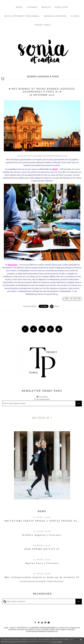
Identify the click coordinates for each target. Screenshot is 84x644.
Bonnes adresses (55, 16)
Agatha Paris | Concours (42, 563)
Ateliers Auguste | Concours (42, 535)
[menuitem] (19, 10)
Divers (75, 16)
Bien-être (62, 7)
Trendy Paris (43, 25)
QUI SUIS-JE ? (42, 418)
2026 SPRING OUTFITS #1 (42, 549)
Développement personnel (22, 16)
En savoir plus (56, 642)
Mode (19, 7)
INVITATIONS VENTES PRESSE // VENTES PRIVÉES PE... (42, 521)
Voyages (32, 7)
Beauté (46, 7)
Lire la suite (72, 299)
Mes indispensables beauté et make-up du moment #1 (42, 577)
